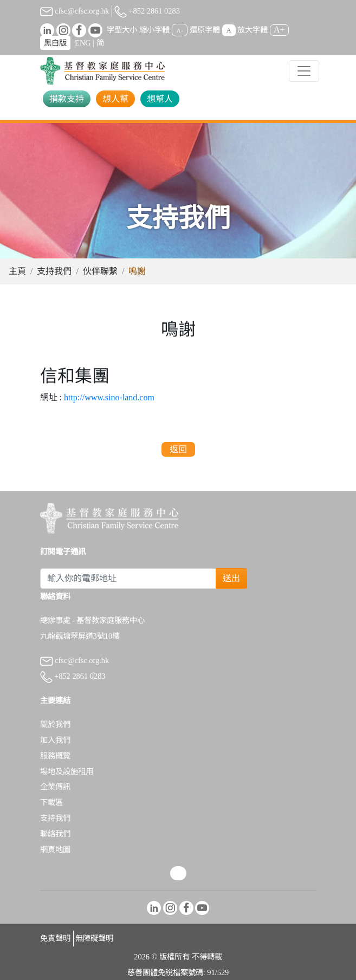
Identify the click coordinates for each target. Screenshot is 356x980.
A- (180, 30)
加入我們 (55, 740)
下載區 (51, 802)
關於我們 (55, 724)
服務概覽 (55, 756)
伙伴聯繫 (100, 271)
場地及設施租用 (67, 771)
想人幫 (115, 99)
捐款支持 (67, 99)
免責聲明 (55, 938)
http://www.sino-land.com (109, 397)
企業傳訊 (55, 787)
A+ (279, 30)
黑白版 (55, 43)
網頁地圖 (55, 849)
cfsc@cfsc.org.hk (75, 11)
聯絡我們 (55, 834)
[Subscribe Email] (128, 579)
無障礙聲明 (94, 938)
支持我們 (54, 271)
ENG (83, 43)
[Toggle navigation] (304, 71)
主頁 (17, 271)
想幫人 (160, 99)
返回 (178, 449)
